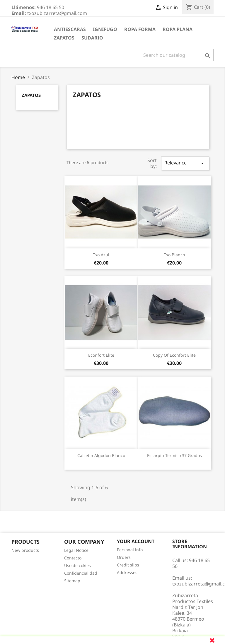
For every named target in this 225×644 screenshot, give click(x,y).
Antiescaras (70, 29)
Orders (124, 557)
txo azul (101, 255)
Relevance (185, 163)
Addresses (127, 572)
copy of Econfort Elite (174, 355)
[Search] (177, 55)
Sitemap (72, 581)
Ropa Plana (178, 29)
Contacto (73, 558)
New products (25, 550)
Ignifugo (105, 29)
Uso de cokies (77, 565)
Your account (136, 541)
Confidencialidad (81, 573)
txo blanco (174, 255)
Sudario (92, 38)
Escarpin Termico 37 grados (174, 455)
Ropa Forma (140, 29)
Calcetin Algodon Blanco (101, 455)
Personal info (130, 550)
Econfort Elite (101, 355)
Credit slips (128, 565)
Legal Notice (76, 550)
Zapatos (64, 38)
